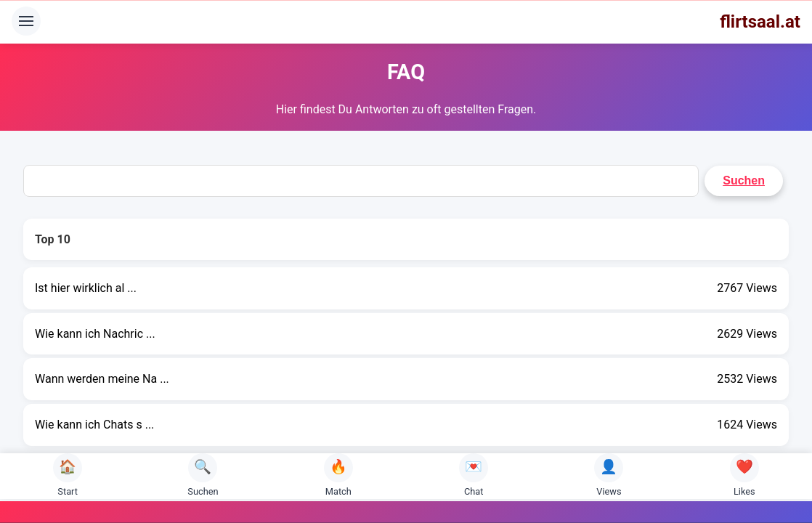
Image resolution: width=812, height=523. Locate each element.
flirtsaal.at (760, 22)
